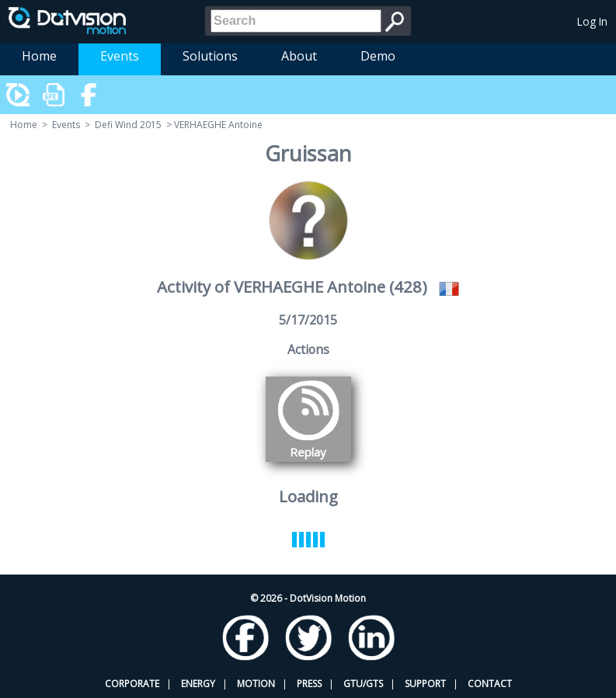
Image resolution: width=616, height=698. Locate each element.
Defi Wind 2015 (128, 125)
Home (39, 56)
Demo (378, 56)
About (299, 56)
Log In (592, 21)
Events (120, 56)
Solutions (210, 56)
